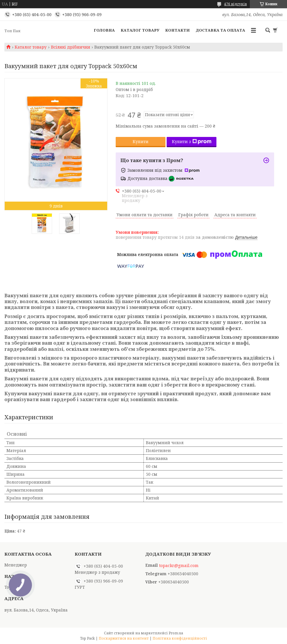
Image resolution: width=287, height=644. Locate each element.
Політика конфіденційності (180, 638)
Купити (141, 141)
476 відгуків (235, 4)
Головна (104, 30)
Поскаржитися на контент (124, 638)
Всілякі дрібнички (71, 47)
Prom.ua (176, 633)
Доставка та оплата (220, 30)
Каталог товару (140, 30)
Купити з (192, 141)
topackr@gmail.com (179, 566)
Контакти (177, 30)
